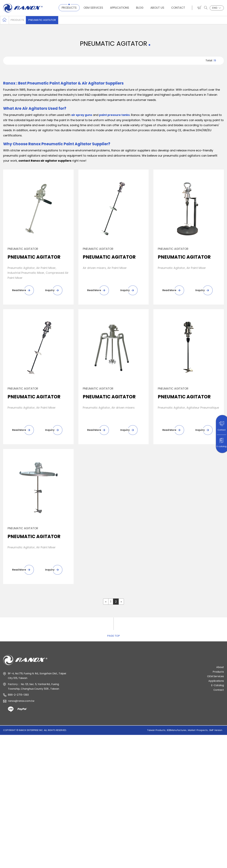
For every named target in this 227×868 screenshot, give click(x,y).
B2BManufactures (177, 732)
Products (69, 8)
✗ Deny (5, 755)
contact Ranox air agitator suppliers (46, 161)
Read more (9, 786)
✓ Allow (5, 750)
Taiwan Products (156, 732)
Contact (178, 8)
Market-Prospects (198, 732)
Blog (140, 8)
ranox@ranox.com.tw (21, 703)
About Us (157, 8)
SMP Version (216, 732)
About (220, 669)
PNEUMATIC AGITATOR (42, 20)
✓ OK (115, 865)
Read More (19, 290)
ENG (217, 8)
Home (4, 20)
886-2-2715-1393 (18, 697)
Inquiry (50, 290)
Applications (120, 8)
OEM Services (93, 8)
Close (4, 740)
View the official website (37, 786)
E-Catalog (217, 688)
